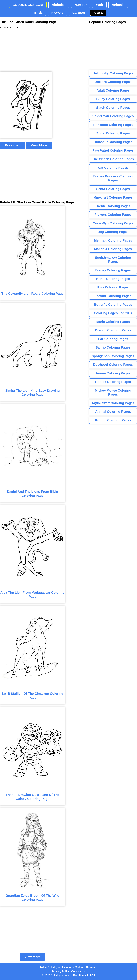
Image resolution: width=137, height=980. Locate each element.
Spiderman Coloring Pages (113, 116)
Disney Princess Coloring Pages (113, 178)
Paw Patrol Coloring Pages (113, 150)
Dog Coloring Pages (113, 232)
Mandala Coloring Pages (113, 249)
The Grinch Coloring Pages (113, 159)
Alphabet (59, 5)
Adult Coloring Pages (113, 90)
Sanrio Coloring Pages (113, 347)
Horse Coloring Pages (113, 279)
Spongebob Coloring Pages (113, 356)
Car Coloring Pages (113, 339)
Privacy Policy (61, 971)
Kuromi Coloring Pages (113, 420)
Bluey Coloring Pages (113, 99)
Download (13, 145)
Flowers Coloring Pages (113, 215)
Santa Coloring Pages (113, 189)
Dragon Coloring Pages (113, 330)
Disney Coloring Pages (113, 270)
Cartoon (79, 13)
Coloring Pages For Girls (113, 313)
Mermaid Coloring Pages (113, 240)
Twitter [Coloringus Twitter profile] (80, 967)
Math (99, 5)
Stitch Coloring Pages (113, 108)
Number (81, 5)
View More (39, 145)
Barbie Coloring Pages (113, 206)
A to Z (98, 13)
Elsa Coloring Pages (113, 287)
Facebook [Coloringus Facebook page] (68, 967)
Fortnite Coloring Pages (113, 296)
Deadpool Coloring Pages (113, 365)
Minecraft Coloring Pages (113, 197)
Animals (118, 5)
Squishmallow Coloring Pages (113, 260)
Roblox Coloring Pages (113, 382)
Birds (38, 13)
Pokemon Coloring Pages (113, 125)
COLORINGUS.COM (28, 5)
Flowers (57, 13)
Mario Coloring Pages (113, 322)
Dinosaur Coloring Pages (113, 142)
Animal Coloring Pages (113, 412)
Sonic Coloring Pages (113, 133)
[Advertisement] (24, 50)
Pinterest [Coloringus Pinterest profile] (91, 967)
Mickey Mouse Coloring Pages (113, 392)
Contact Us (78, 971)
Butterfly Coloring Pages (113, 305)
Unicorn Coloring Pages (113, 82)
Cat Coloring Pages (113, 168)
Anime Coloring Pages (113, 373)
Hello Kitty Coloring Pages (113, 73)
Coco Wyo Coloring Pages (113, 223)
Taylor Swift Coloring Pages (113, 403)
